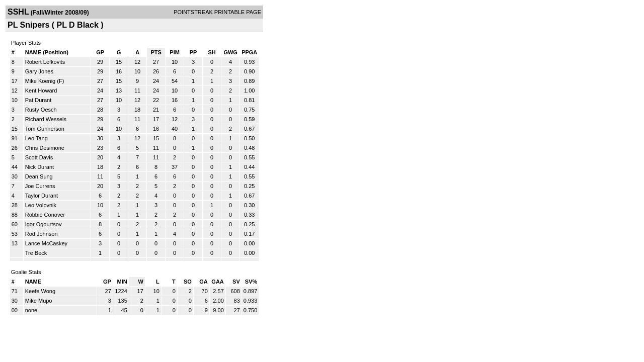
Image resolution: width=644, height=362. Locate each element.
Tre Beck (36, 253)
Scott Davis (39, 157)
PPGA (249, 52)
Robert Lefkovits (45, 62)
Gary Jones (39, 71)
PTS (156, 52)
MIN (122, 282)
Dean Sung (39, 176)
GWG (230, 52)
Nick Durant (39, 167)
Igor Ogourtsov (44, 224)
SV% (251, 282)
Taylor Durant (42, 196)
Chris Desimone (45, 148)
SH (212, 52)
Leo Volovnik (41, 205)
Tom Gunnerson (45, 129)
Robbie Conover (45, 215)
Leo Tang (36, 138)
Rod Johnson (42, 234)
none (31, 310)
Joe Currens (40, 186)
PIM (175, 52)
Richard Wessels (46, 119)
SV (236, 282)
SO (188, 282)
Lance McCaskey (46, 243)
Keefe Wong (40, 291)
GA (204, 282)
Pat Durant (38, 100)
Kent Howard (41, 90)
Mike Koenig (41, 81)
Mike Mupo (39, 301)
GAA (217, 282)
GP (100, 52)
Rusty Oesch (41, 110)
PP (193, 52)
